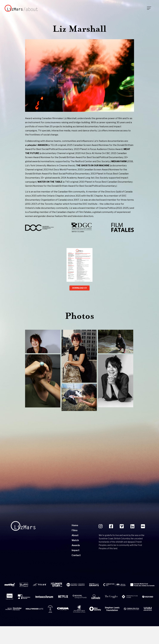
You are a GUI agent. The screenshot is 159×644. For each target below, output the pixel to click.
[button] (100, 544)
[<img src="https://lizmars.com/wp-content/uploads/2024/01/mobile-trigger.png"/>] (143, 8)
